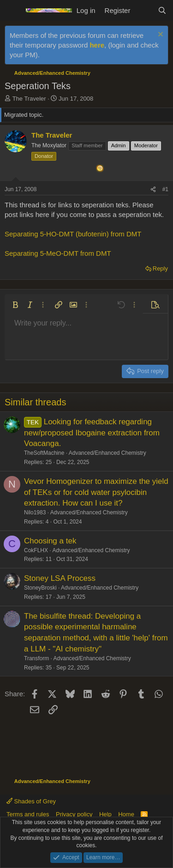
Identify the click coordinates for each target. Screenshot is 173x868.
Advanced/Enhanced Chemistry (107, 453)
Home (126, 814)
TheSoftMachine (44, 453)
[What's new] (144, 10)
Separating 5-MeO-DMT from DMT (58, 253)
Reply (160, 268)
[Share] (153, 190)
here (97, 45)
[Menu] (13, 11)
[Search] (162, 10)
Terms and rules (28, 814)
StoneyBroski (40, 588)
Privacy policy (74, 814)
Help (105, 814)
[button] (15, 305)
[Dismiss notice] (159, 35)
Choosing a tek (50, 541)
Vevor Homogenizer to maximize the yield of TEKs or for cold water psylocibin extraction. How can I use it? (96, 492)
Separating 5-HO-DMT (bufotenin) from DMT (73, 234)
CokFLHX (36, 550)
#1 (165, 189)
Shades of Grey (31, 801)
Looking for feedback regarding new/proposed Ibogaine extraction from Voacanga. (92, 433)
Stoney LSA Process (60, 578)
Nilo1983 (35, 512)
